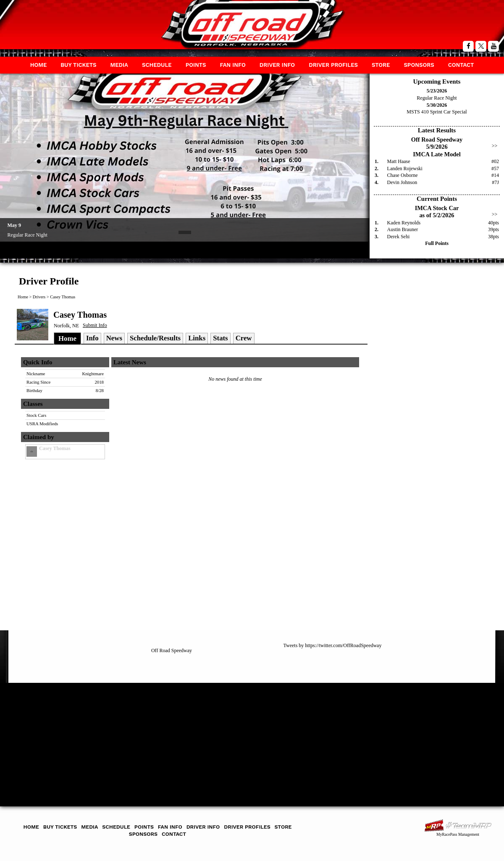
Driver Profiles (333, 65)
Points (196, 65)
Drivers (39, 297)
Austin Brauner (403, 229)
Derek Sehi (399, 237)
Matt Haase (399, 161)
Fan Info (232, 65)
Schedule (157, 65)
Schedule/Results (155, 338)
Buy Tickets (78, 65)
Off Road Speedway (172, 650)
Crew (244, 338)
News (114, 338)
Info (92, 338)
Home (39, 65)
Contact (461, 65)
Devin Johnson (402, 182)
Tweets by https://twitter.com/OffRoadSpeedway (333, 645)
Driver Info (277, 65)
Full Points (437, 243)
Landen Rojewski (405, 169)
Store (381, 65)
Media (119, 65)
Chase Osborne (403, 175)
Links (197, 338)
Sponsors (419, 65)
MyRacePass (458, 825)
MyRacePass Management (458, 834)
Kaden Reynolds (404, 223)
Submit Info (95, 325)
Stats (220, 338)
